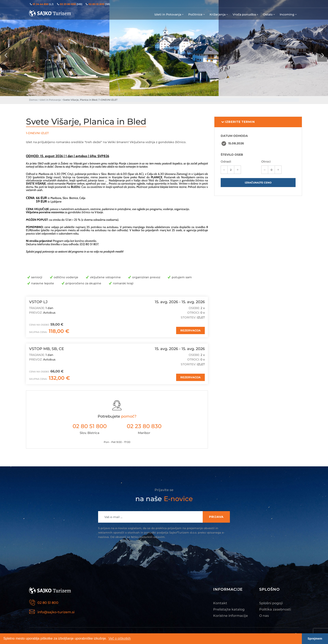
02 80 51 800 (90, 426)
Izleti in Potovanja (169, 14)
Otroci (266, 162)
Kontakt (220, 603)
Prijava (216, 517)
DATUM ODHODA (234, 136)
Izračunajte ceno (258, 183)
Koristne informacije (231, 616)
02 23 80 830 (144, 426)
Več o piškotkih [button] (120, 638)
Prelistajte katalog (229, 609)
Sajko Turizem (50, 13)
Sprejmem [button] (315, 639)
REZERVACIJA (190, 330)
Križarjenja (219, 14)
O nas (264, 616)
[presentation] (6, 55)
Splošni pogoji (271, 603)
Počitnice (197, 14)
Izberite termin (238, 122)
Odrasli (226, 162)
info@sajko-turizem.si (56, 612)
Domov (33, 100)
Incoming (288, 14)
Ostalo (269, 14)
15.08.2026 (236, 143)
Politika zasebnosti (275, 609)
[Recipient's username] (151, 517)
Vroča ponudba (246, 14)
